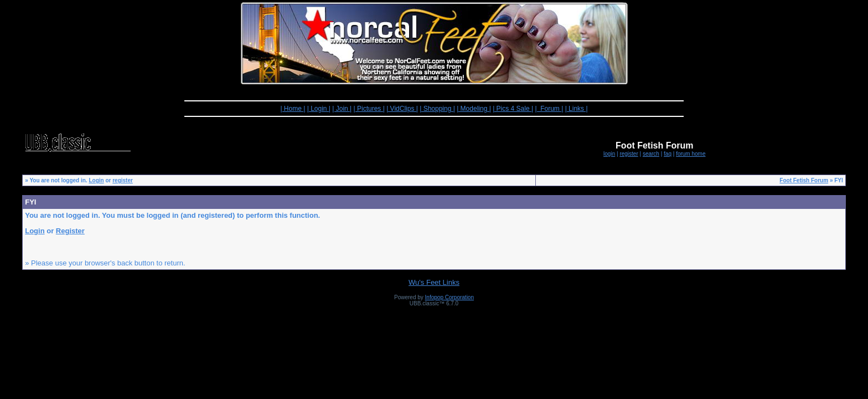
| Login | (319, 109)
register (629, 154)
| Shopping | (437, 109)
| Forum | (549, 109)
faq (668, 154)
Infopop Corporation (449, 297)
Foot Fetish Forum (804, 180)
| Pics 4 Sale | (513, 109)
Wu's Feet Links (434, 282)
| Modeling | (474, 109)
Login (96, 180)
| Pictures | (369, 109)
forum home (691, 154)
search (651, 154)
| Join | (342, 109)
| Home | (293, 109)
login (609, 154)
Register (70, 231)
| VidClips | (402, 109)
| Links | (577, 109)
